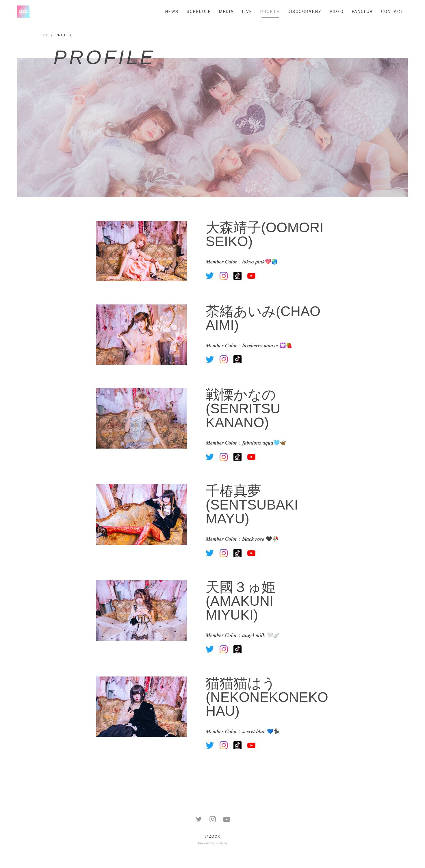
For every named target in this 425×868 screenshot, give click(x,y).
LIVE (247, 12)
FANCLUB (362, 12)
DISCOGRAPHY (305, 12)
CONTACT (392, 12)
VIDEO (337, 12)
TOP (44, 35)
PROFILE (270, 12)
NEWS (172, 12)
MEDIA (227, 12)
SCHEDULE (199, 12)
